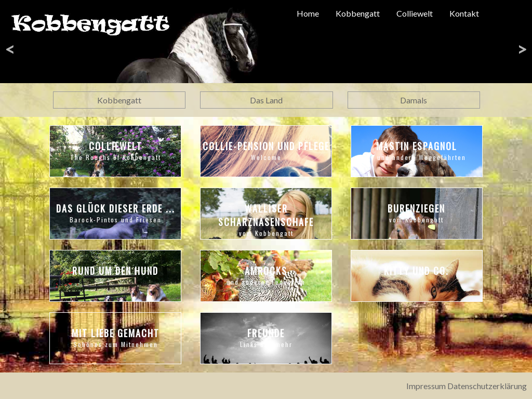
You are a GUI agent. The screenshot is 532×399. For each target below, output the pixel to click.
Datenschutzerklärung (487, 386)
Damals (414, 100)
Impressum (426, 386)
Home (308, 13)
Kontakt (464, 13)
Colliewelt (415, 13)
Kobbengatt (358, 13)
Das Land (266, 100)
